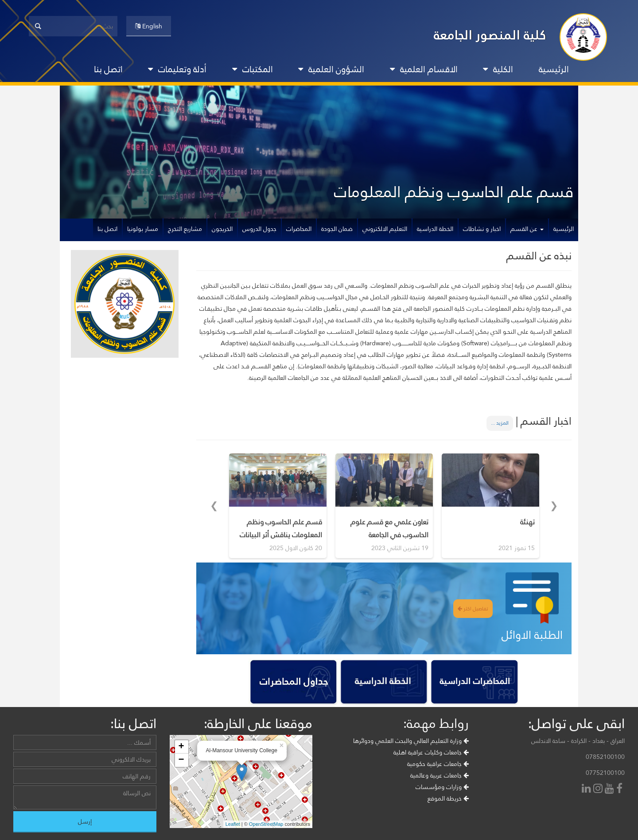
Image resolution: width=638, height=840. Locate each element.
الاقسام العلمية (424, 69)
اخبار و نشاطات (482, 229)
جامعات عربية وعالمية (440, 775)
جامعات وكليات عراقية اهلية (431, 752)
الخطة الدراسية (435, 229)
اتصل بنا (108, 69)
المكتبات (253, 69)
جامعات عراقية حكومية (438, 764)
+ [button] (181, 747)
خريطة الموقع (448, 798)
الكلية (498, 69)
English (149, 26)
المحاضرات (299, 229)
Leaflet (233, 824)
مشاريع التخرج (185, 229)
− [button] (181, 760)
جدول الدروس (259, 229)
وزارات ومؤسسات (442, 787)
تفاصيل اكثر (473, 609)
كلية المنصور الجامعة (490, 35)
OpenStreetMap (266, 824)
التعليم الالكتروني (385, 229)
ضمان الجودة (337, 229)
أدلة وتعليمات (177, 69)
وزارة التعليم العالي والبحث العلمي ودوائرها (411, 741)
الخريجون (222, 229)
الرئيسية (554, 69)
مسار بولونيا (143, 229)
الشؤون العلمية (331, 69)
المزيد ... (500, 423)
